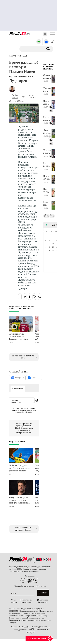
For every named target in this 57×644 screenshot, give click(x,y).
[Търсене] (33, 49)
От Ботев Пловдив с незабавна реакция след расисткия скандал (20, 469)
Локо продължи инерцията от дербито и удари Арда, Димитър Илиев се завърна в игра (47, 132)
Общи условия (14, 601)
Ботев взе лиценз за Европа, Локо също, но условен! (47, 204)
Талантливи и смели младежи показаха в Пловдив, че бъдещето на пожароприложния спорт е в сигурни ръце (47, 152)
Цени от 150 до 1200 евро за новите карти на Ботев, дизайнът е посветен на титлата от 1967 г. (47, 178)
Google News (18, 378)
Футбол (23, 56)
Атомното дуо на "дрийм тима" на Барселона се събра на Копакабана (19, 337)
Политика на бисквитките (43, 601)
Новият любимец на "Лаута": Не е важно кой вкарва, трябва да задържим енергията (47, 103)
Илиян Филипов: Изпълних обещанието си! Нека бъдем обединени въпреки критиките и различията (47, 191)
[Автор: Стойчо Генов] (15, 97)
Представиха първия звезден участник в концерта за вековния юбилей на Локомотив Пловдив (19, 501)
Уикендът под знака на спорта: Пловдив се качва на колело (47, 90)
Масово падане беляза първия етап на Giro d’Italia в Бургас (47, 119)
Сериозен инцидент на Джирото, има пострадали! (47, 77)
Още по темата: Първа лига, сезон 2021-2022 (22, 308)
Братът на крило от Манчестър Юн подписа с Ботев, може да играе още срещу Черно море (47, 165)
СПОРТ (13, 56)
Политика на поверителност (27, 601)
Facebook (34, 378)
